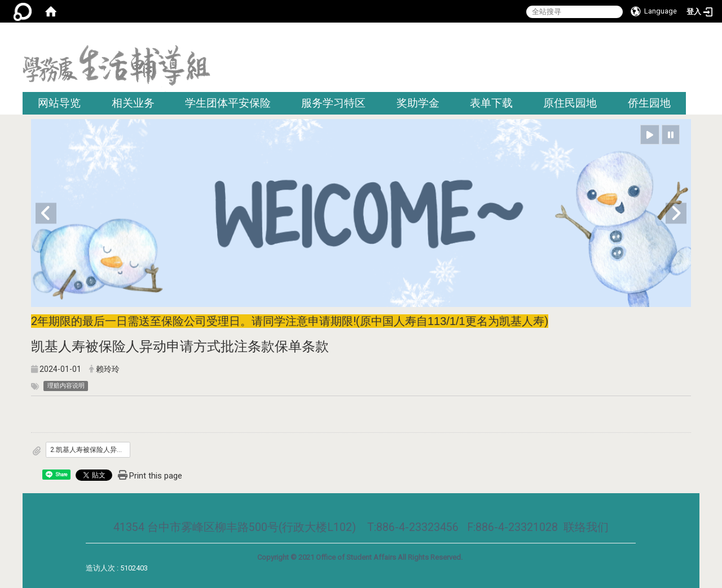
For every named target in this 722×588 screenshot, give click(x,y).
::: (695, 36)
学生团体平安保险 (228, 103)
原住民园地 (570, 103)
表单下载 (491, 103)
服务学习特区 (333, 103)
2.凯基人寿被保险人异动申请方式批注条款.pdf (90, 450)
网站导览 (59, 103)
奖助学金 (418, 103)
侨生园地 (649, 103)
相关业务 (133, 103)
